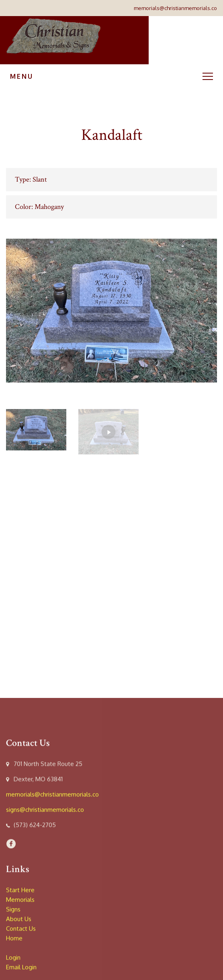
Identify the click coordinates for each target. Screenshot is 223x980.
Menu (111, 76)
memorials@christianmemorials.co (175, 8)
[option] (111, 311)
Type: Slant (31, 179)
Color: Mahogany (39, 207)
